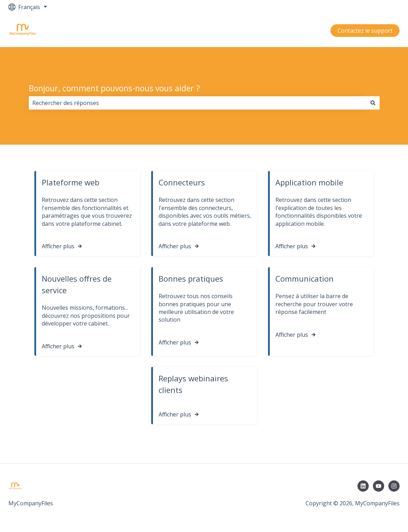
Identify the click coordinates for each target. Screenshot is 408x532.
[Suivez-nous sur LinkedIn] (363, 486)
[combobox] (198, 103)
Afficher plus (58, 247)
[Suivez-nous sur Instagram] (394, 486)
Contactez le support (365, 31)
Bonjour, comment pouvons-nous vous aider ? (114, 88)
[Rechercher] (373, 103)
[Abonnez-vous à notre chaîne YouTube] (379, 486)
